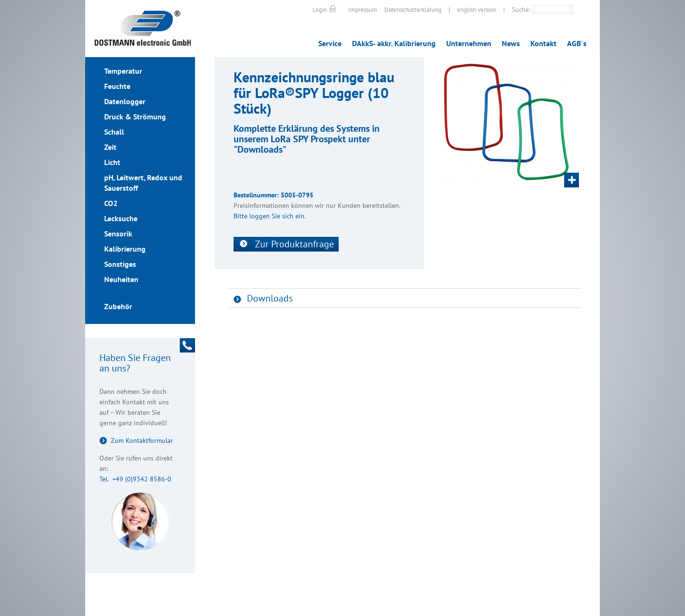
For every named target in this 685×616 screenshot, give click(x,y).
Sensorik (118, 234)
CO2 (111, 203)
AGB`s (577, 43)
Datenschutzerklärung (413, 10)
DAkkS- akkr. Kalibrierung (394, 43)
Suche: (521, 10)
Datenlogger (125, 101)
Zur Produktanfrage (294, 244)
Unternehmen (469, 43)
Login (320, 10)
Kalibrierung (125, 249)
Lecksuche (121, 218)
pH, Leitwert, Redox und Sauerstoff (143, 183)
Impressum (363, 10)
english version (477, 10)
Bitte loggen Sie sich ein (269, 216)
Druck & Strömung (135, 117)
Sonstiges (120, 264)
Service (330, 43)
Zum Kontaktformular (142, 440)
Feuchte (117, 86)
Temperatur (123, 71)
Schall (114, 132)
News (511, 43)
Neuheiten (121, 279)
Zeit (110, 147)
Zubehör (118, 306)
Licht (112, 162)
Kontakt (543, 43)
